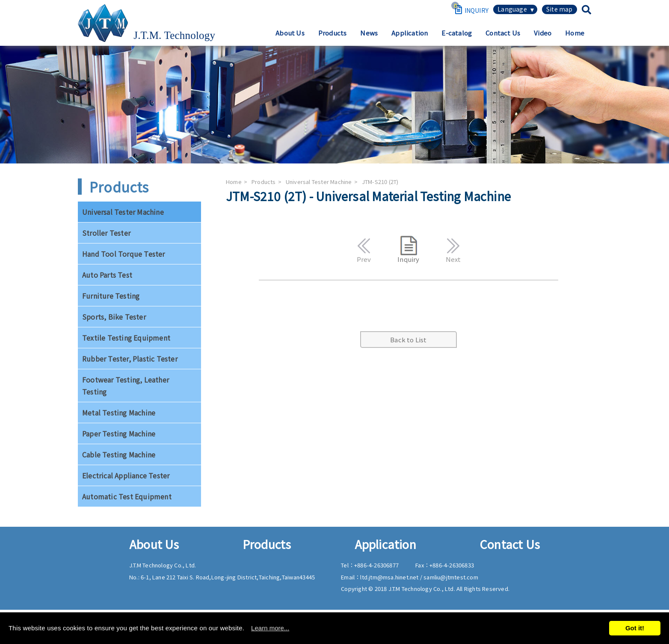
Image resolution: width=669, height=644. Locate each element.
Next (453, 249)
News (369, 33)
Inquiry (408, 250)
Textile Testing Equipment (126, 338)
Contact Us (503, 33)
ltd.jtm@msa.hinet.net (390, 577)
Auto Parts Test (107, 275)
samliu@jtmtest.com (451, 577)
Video (543, 33)
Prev (364, 249)
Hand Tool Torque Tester (124, 254)
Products (333, 33)
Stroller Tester (106, 233)
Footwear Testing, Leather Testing (126, 386)
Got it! (635, 628)
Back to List (408, 340)
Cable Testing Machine (119, 454)
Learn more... (270, 628)
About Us (290, 33)
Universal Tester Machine (123, 212)
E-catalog (457, 33)
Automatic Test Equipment (127, 496)
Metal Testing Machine (119, 413)
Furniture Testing (111, 296)
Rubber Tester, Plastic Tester (130, 359)
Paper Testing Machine (119, 433)
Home (575, 33)
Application (410, 33)
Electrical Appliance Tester (126, 475)
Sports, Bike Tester (114, 317)
